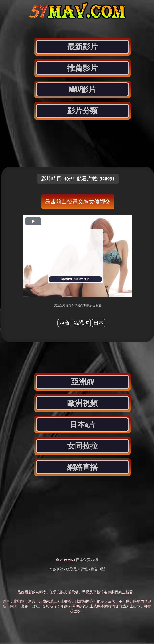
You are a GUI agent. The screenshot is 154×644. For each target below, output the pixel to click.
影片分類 (82, 111)
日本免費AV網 (87, 560)
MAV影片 (83, 89)
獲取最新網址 (77, 569)
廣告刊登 (98, 569)
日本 (98, 323)
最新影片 (82, 47)
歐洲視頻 (82, 403)
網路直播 (82, 467)
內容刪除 (56, 569)
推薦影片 (82, 68)
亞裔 (64, 323)
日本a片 (82, 425)
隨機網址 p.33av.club (75, 279)
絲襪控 (81, 323)
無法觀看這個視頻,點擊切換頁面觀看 (78, 305)
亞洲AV (82, 382)
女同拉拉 (82, 446)
